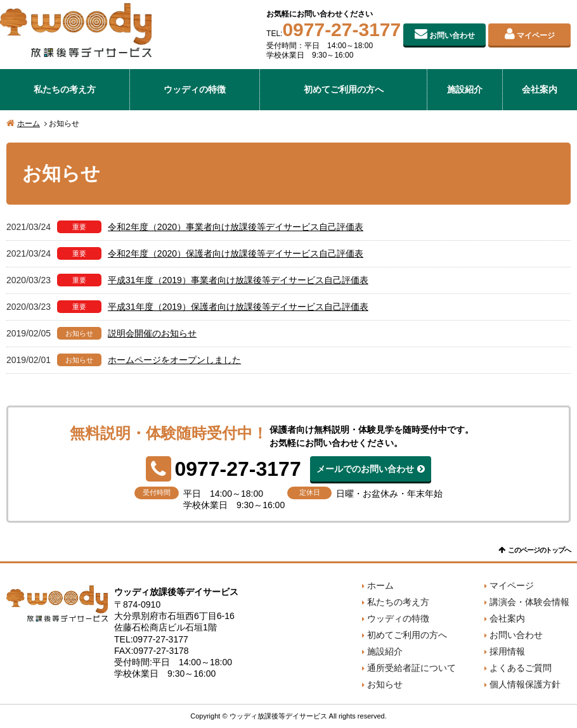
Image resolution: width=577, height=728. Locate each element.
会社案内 (540, 89)
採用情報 (507, 651)
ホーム (29, 124)
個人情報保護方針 (525, 684)
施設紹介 (465, 89)
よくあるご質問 (521, 668)
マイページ (536, 35)
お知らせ (385, 684)
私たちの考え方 (65, 89)
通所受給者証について (412, 668)
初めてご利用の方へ (344, 89)
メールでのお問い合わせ (365, 469)
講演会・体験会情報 (529, 602)
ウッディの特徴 (195, 89)
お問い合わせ (452, 35)
